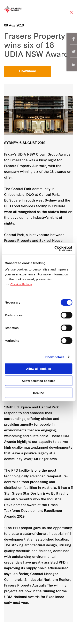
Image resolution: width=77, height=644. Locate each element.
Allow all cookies (38, 369)
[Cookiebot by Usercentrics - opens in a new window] (55, 249)
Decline (38, 393)
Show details (55, 357)
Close (71, 14)
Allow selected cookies (38, 381)
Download (28, 71)
